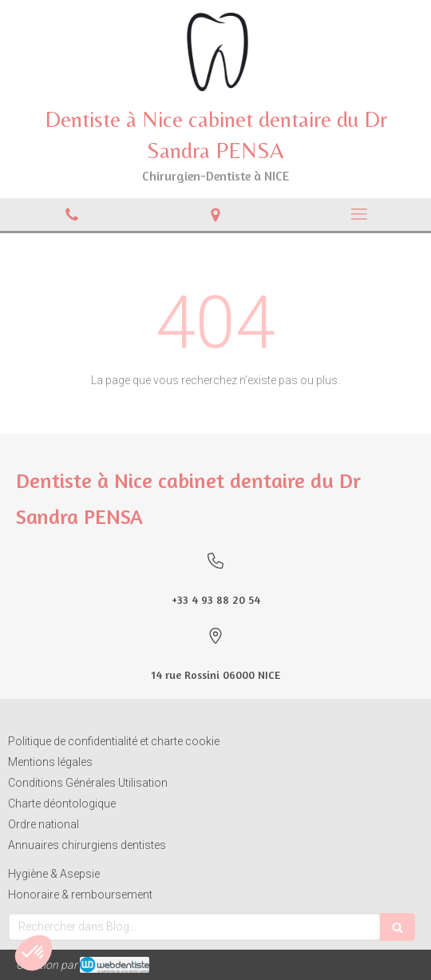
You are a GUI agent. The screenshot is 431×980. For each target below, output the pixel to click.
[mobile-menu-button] (359, 214)
